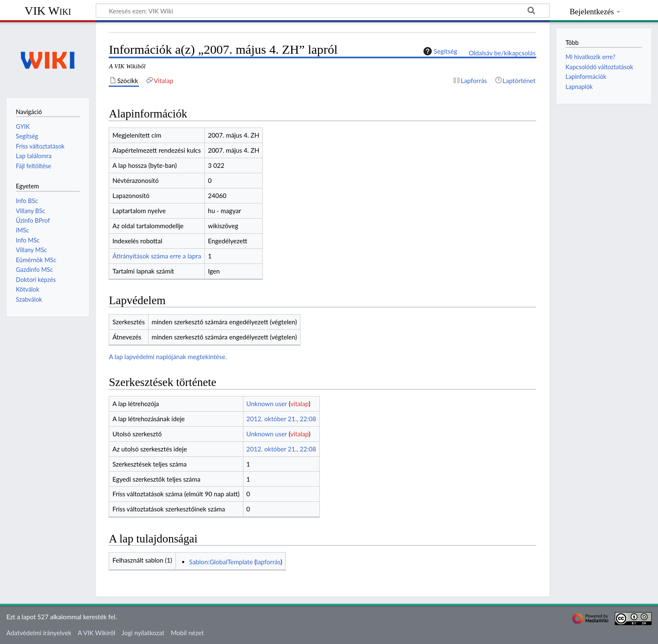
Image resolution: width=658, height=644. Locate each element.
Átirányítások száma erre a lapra (157, 256)
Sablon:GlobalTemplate (221, 562)
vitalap (300, 404)
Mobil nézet (187, 633)
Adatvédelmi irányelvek (39, 633)
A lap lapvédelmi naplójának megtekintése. (168, 357)
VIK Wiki (48, 11)
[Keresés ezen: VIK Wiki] (323, 10)
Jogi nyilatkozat (143, 633)
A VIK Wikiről (96, 633)
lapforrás (268, 562)
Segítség (439, 51)
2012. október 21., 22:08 (281, 419)
